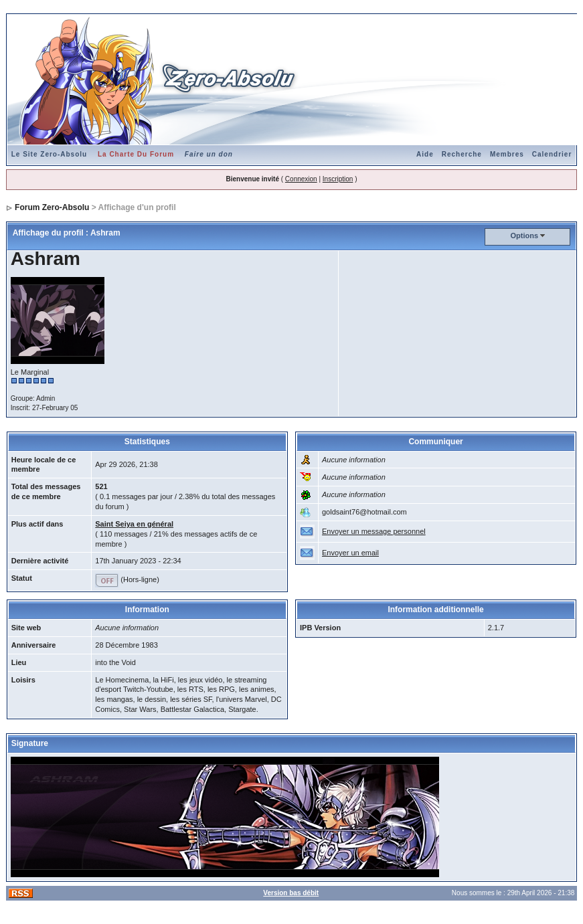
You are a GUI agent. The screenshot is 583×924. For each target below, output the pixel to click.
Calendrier (552, 154)
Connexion (301, 179)
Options (524, 236)
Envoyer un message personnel (374, 531)
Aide (425, 154)
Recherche (462, 154)
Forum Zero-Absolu (52, 207)
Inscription (338, 179)
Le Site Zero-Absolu (49, 154)
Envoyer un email (350, 553)
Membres (507, 154)
